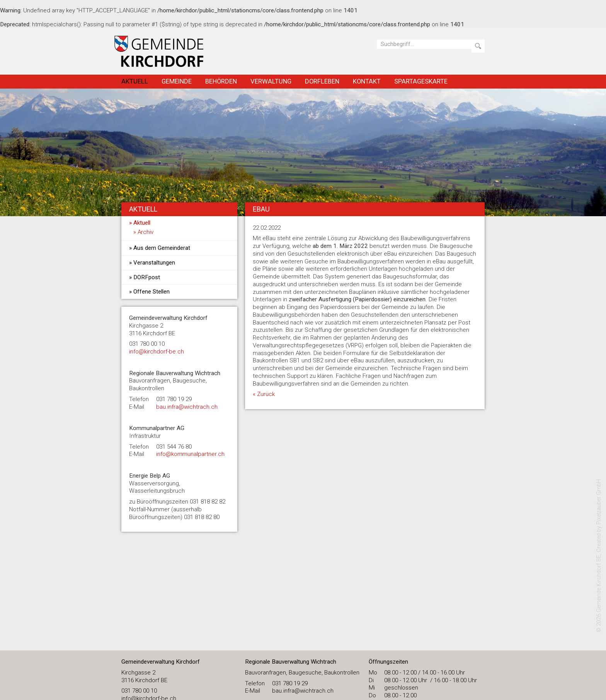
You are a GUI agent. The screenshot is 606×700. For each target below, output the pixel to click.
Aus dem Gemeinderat (162, 248)
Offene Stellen (151, 292)
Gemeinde (177, 81)
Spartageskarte (421, 81)
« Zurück (264, 394)
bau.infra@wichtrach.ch (187, 407)
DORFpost (147, 277)
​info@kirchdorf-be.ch (157, 352)
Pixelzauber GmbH (599, 502)
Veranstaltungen (154, 263)
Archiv (146, 232)
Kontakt (367, 81)
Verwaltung (271, 81)
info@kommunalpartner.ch (190, 454)
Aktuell (135, 81)
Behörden (221, 81)
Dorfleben (322, 81)
